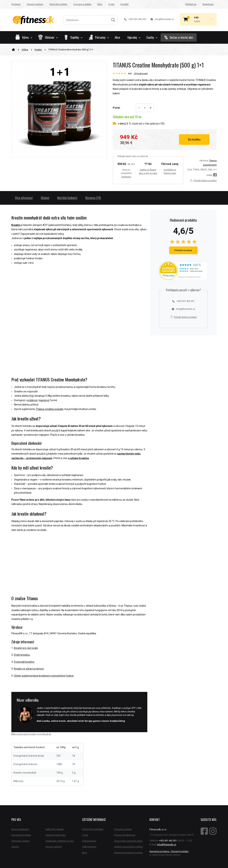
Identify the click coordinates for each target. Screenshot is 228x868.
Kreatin (38, 50)
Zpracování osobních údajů (128, 841)
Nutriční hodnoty (67, 198)
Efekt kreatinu (22, 655)
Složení (45, 198)
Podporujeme (89, 841)
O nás (111, 4)
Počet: (117, 108)
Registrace (208, 4)
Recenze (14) (93, 198)
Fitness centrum (35, 4)
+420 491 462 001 (135, 19)
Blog (100, 4)
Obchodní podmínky (93, 829)
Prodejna (16, 4)
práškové (32, 400)
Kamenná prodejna (21, 835)
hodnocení (141, 73)
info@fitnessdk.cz (162, 19)
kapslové (44, 400)
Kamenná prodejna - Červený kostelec (169, 851)
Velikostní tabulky (55, 829)
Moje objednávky (20, 829)
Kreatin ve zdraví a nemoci (29, 669)
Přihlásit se (191, 4)
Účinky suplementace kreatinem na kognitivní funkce (44, 676)
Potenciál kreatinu (24, 662)
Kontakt (125, 4)
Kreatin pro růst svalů (26, 648)
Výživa (25, 50)
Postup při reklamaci (125, 835)
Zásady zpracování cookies (128, 847)
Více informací (24, 198)
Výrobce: (204, 161)
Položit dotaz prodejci (203, 181)
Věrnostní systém (58, 4)
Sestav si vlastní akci (179, 37)
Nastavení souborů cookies (128, 853)
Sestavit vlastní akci (56, 835)
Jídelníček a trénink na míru (59, 841)
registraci (126, 177)
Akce (117, 37)
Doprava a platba (82, 4)
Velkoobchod (89, 847)
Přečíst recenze (183, 250)
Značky (152, 37)
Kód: (190, 170)
